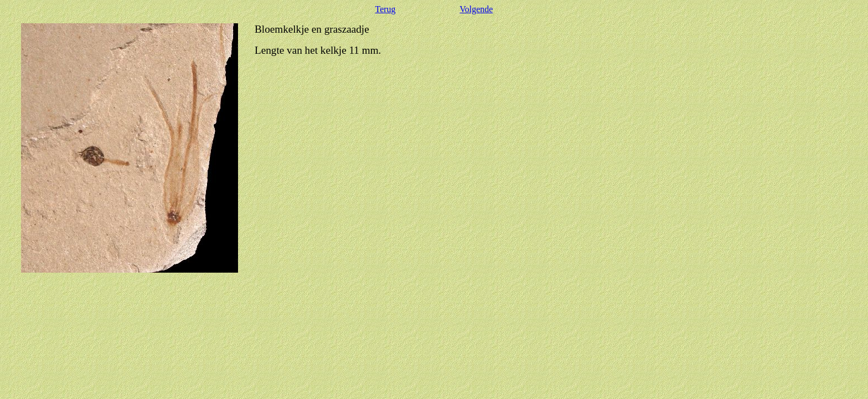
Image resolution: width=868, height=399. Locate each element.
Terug (386, 9)
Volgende (476, 9)
